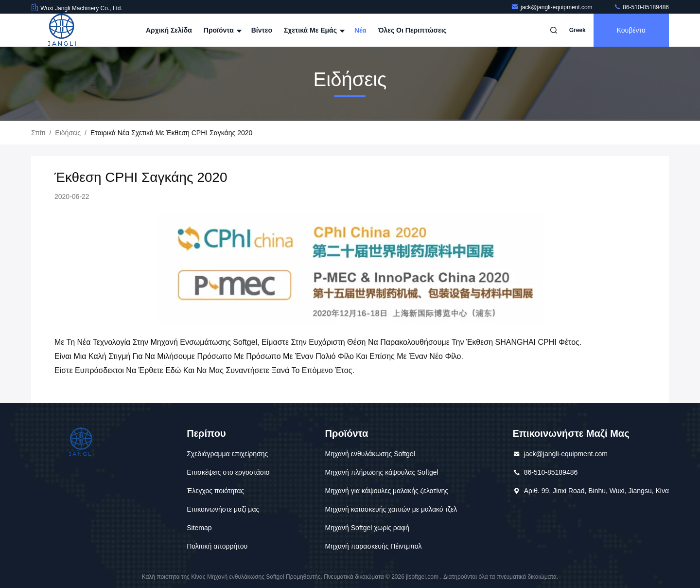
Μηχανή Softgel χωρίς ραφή (367, 528)
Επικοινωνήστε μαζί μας (223, 509)
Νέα (360, 30)
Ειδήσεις (68, 133)
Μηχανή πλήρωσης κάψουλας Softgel (382, 472)
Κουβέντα (631, 30)
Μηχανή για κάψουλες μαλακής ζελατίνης (387, 491)
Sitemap (199, 528)
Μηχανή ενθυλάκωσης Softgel (370, 454)
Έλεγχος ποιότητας (215, 491)
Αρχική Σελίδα (169, 30)
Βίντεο (262, 30)
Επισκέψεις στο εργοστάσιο (228, 472)
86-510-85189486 (641, 7)
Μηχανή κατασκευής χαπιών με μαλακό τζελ (391, 509)
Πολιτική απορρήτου (217, 546)
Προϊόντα (222, 30)
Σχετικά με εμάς (313, 30)
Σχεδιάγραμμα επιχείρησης (227, 454)
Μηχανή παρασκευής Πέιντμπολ (374, 546)
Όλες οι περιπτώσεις (412, 30)
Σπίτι (38, 133)
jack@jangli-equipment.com (552, 7)
